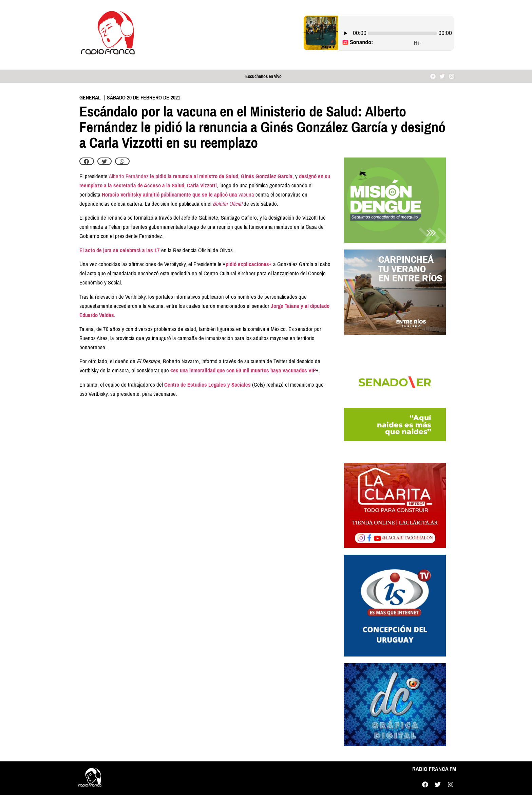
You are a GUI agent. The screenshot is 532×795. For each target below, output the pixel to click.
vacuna (246, 195)
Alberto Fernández (129, 176)
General (90, 98)
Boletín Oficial (227, 204)
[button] (87, 161)
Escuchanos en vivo (263, 77)
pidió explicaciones (247, 264)
